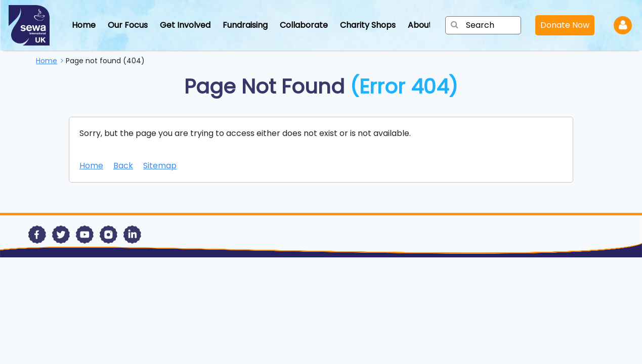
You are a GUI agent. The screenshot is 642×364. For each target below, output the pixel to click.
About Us (426, 25)
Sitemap (160, 166)
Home (84, 25)
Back (123, 166)
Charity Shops (368, 25)
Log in (623, 25)
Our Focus (128, 25)
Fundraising (245, 25)
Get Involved (185, 25)
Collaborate (304, 25)
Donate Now (565, 25)
